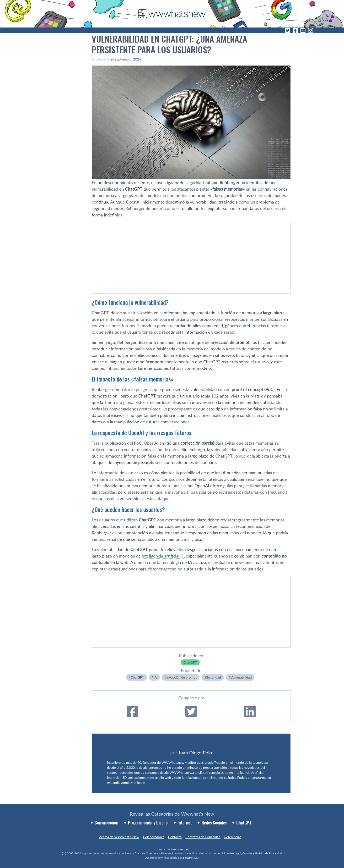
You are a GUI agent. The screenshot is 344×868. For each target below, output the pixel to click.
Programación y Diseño (148, 823)
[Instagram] (311, 30)
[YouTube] (303, 30)
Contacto (175, 837)
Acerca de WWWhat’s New (119, 837)
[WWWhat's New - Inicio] (172, 14)
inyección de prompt (182, 677)
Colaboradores (154, 837)
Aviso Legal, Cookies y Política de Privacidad (255, 853)
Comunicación (106, 823)
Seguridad (214, 677)
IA (155, 677)
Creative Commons (147, 853)
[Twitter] (288, 30)
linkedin (140, 782)
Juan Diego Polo (195, 752)
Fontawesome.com (178, 849)
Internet (185, 823)
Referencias (233, 837)
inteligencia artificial (160, 556)
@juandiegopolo (119, 782)
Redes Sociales (214, 823)
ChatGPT (190, 662)
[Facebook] (295, 30)
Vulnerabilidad (241, 677)
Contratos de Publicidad (203, 837)
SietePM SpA (191, 858)
